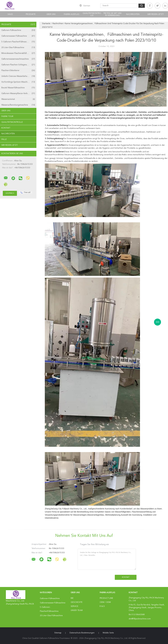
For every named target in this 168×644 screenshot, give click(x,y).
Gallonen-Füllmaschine (18, 30)
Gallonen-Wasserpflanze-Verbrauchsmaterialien (19, 93)
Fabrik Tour (7, 116)
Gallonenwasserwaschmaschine (18, 59)
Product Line (106, 598)
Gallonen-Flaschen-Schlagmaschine (18, 65)
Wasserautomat (18, 99)
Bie (72, 598)
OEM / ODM (105, 602)
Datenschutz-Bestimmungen (82, 633)
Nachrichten (133, 14)
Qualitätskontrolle (92, 14)
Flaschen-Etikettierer (18, 70)
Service (74, 606)
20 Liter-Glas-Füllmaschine (18, 47)
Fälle (4, 139)
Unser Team (77, 610)
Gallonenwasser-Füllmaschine (18, 36)
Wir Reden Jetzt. (156, 14)
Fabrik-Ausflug (72, 14)
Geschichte (77, 602)
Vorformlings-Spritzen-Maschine (18, 82)
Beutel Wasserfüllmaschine (18, 88)
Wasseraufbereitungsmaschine (18, 105)
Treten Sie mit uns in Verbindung (112, 14)
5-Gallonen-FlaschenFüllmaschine (18, 42)
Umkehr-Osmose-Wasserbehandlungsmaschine (19, 76)
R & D (102, 606)
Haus (10, 14)
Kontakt (6, 128)
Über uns (51, 14)
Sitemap (58, 633)
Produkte (31, 14)
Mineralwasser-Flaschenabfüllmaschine (18, 53)
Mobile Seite (108, 633)
